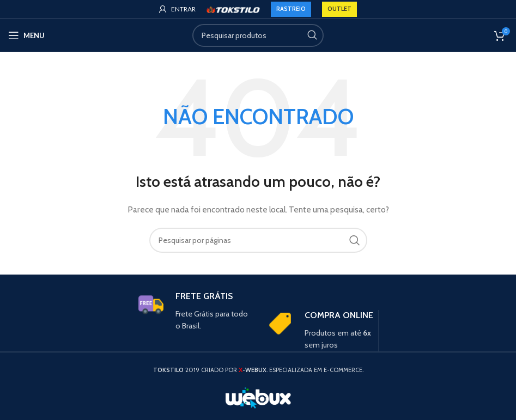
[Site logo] (233, 9)
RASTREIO (291, 9)
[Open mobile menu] (26, 35)
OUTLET (339, 9)
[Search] (258, 35)
